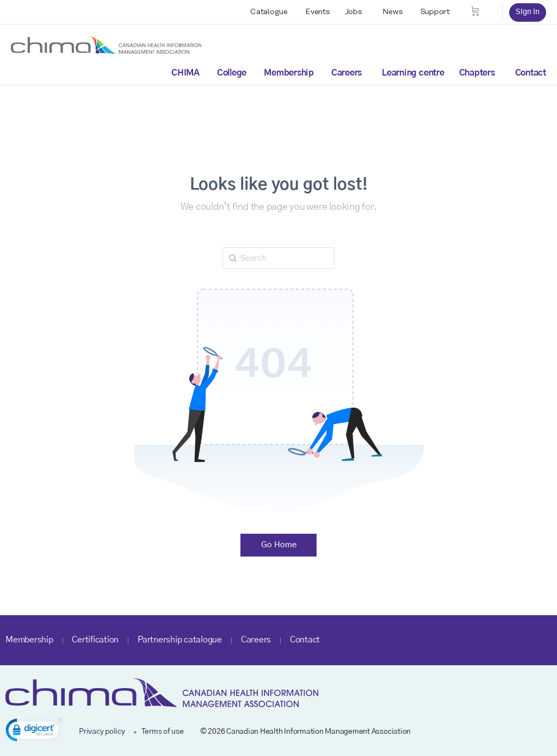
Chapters (477, 73)
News (393, 12)
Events (318, 12)
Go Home (279, 545)
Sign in (528, 12)
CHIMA (185, 73)
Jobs (354, 12)
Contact (531, 73)
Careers (346, 73)
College (232, 73)
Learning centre (413, 73)
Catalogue (269, 12)
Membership (289, 73)
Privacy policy (102, 732)
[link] (34, 732)
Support (435, 12)
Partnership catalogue (180, 640)
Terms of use (163, 732)
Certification (95, 640)
